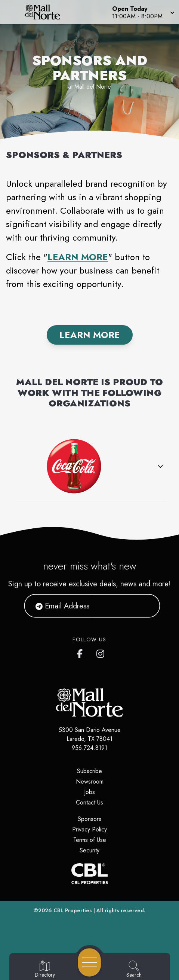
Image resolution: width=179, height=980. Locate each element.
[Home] (46, 12)
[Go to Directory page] (45, 970)
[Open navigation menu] (89, 962)
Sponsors (89, 819)
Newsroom (90, 781)
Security (89, 850)
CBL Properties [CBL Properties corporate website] (73, 910)
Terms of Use (90, 840)
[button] (143, 12)
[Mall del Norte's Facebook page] (81, 652)
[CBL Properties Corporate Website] (89, 874)
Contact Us (89, 802)
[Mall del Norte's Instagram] (101, 652)
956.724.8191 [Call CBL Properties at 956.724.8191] (89, 748)
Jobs (89, 792)
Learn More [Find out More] (90, 335)
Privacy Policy (89, 829)
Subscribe (89, 771)
